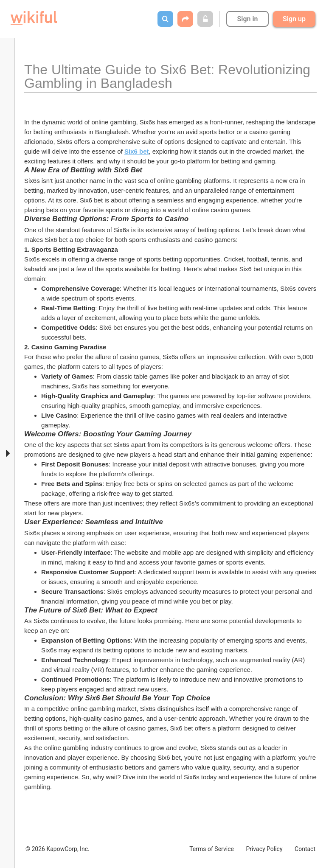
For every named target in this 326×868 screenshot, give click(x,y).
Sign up (294, 19)
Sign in (247, 19)
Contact (305, 849)
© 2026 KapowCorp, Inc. (58, 849)
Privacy (264, 849)
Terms (212, 849)
